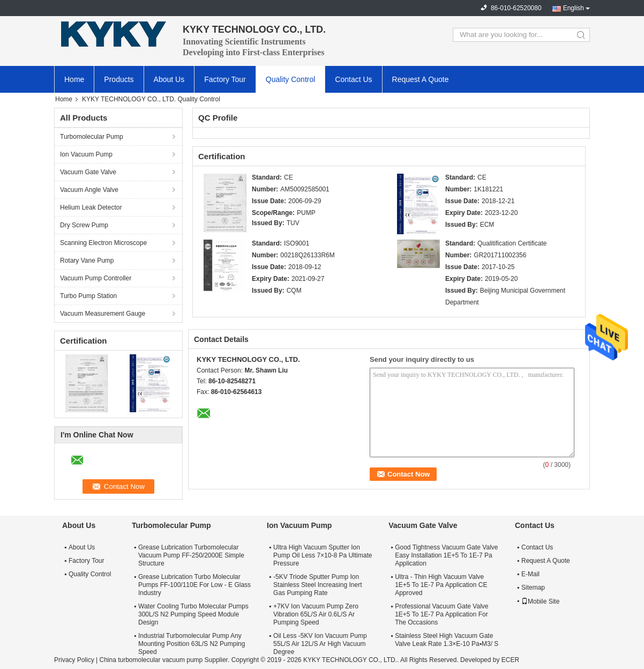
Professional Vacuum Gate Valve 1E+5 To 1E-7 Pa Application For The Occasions (441, 614)
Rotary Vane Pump (87, 261)
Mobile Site (540, 601)
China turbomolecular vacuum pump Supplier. (165, 660)
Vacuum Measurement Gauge (103, 314)
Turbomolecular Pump (92, 137)
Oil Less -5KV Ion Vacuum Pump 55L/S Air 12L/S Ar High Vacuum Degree (320, 644)
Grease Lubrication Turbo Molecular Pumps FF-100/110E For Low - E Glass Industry (194, 585)
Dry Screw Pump (84, 225)
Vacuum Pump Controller (96, 278)
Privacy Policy (74, 660)
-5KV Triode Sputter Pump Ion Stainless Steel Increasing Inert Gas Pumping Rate (317, 585)
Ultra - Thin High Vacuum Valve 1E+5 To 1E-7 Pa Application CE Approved (441, 585)
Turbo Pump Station (88, 296)
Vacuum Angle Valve (89, 190)
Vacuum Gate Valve (88, 172)
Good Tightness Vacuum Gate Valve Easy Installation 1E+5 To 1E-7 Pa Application (446, 555)
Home (74, 79)
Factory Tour (225, 79)
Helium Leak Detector (91, 207)
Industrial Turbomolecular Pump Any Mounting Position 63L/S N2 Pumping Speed (192, 644)
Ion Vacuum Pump (86, 154)
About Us (169, 79)
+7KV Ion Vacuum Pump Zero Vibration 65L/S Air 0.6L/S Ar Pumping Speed (316, 614)
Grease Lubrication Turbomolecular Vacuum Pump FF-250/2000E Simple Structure (191, 555)
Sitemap (533, 588)
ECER (510, 660)
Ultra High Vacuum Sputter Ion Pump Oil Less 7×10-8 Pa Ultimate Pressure (323, 555)
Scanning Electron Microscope (103, 243)
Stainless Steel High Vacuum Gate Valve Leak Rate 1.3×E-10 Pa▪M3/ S (447, 640)
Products (119, 79)
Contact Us (353, 79)
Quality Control (291, 79)
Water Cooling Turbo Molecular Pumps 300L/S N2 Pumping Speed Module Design (193, 614)
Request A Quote (421, 79)
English (574, 8)
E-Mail (530, 574)
